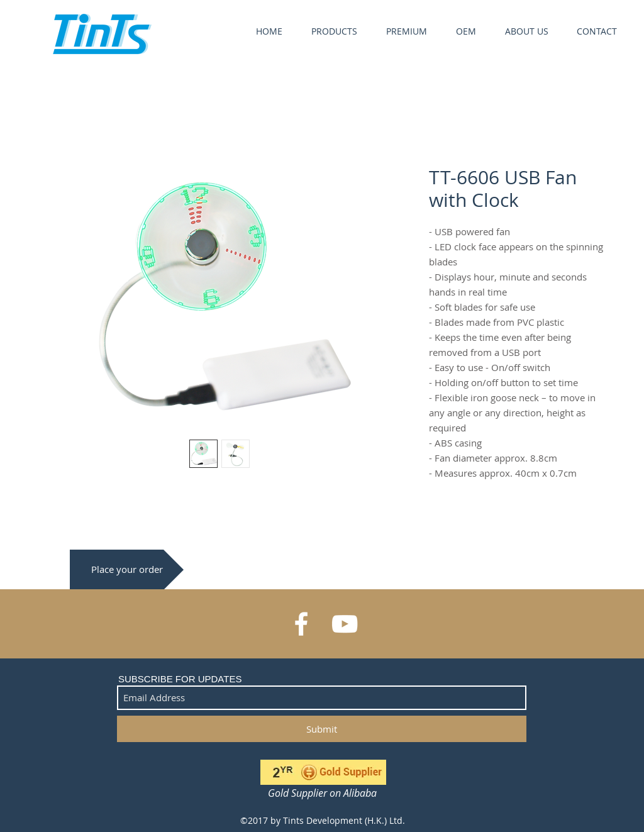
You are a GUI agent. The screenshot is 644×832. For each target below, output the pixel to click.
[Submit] (322, 729)
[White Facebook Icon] (301, 624)
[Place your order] (127, 569)
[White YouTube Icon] (345, 624)
